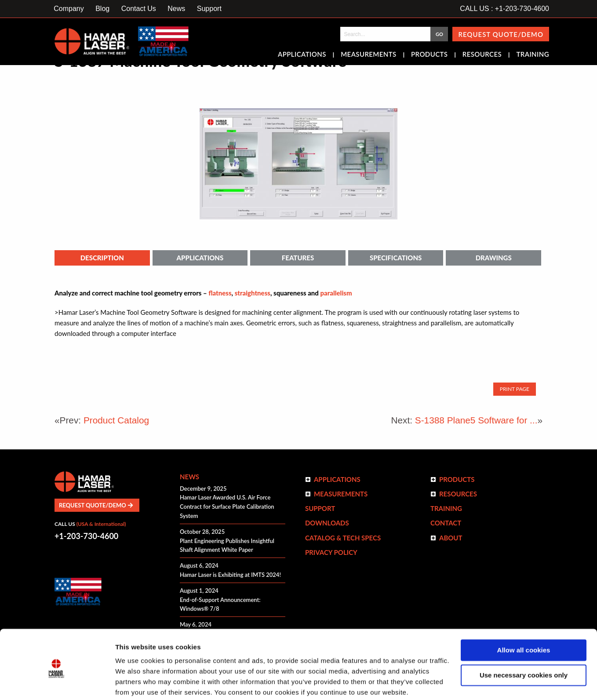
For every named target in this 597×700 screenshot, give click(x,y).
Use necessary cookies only (524, 641)
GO (439, 34)
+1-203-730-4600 (86, 536)
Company (69, 9)
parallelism (336, 293)
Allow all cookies (524, 616)
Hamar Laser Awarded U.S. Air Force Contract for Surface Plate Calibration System (227, 507)
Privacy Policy (331, 552)
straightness (253, 293)
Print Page (515, 389)
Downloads (327, 523)
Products (429, 55)
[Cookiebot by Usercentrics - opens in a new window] (57, 683)
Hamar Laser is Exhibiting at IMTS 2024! (230, 575)
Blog (102, 9)
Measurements (369, 55)
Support (209, 9)
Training (533, 55)
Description (102, 258)
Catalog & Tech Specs (343, 538)
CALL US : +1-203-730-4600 (504, 9)
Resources (482, 55)
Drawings (494, 258)
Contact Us (139, 9)
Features (298, 258)
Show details (136, 683)
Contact (446, 523)
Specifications (396, 258)
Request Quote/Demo (501, 34)
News (176, 9)
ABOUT (451, 538)
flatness (220, 293)
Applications (302, 55)
